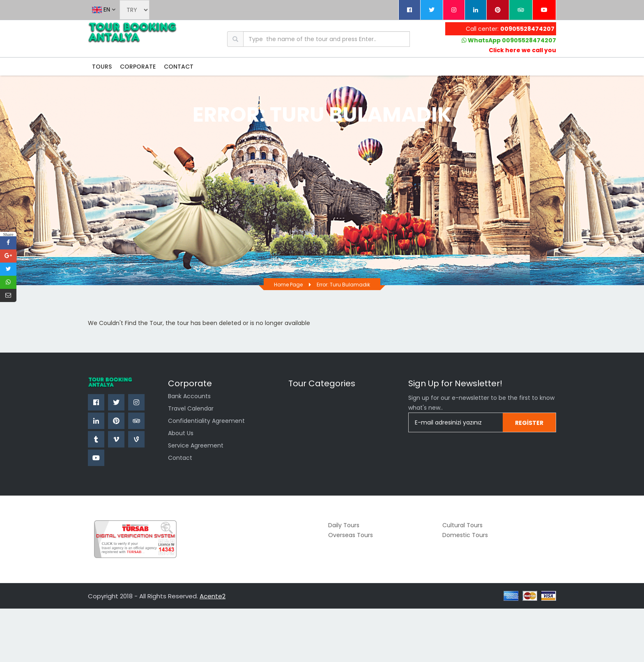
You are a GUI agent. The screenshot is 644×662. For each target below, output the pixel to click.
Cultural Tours (462, 525)
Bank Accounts (189, 396)
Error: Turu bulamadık (343, 285)
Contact (180, 458)
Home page (288, 285)
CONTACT (179, 67)
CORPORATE (138, 67)
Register (529, 423)
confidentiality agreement (206, 421)
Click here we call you (522, 50)
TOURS (102, 67)
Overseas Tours (351, 535)
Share (8, 234)
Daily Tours (344, 525)
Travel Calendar (191, 408)
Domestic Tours (465, 535)
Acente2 (213, 596)
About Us (181, 433)
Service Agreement (196, 445)
